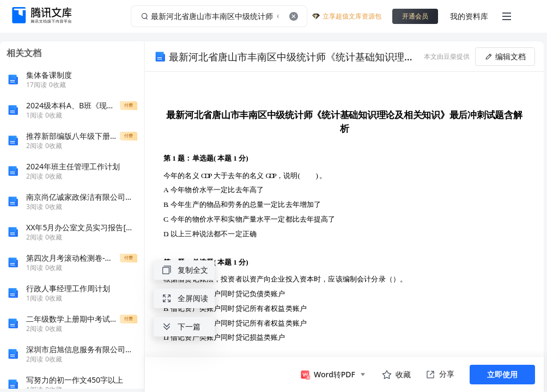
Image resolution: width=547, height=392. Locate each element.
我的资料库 (469, 16)
